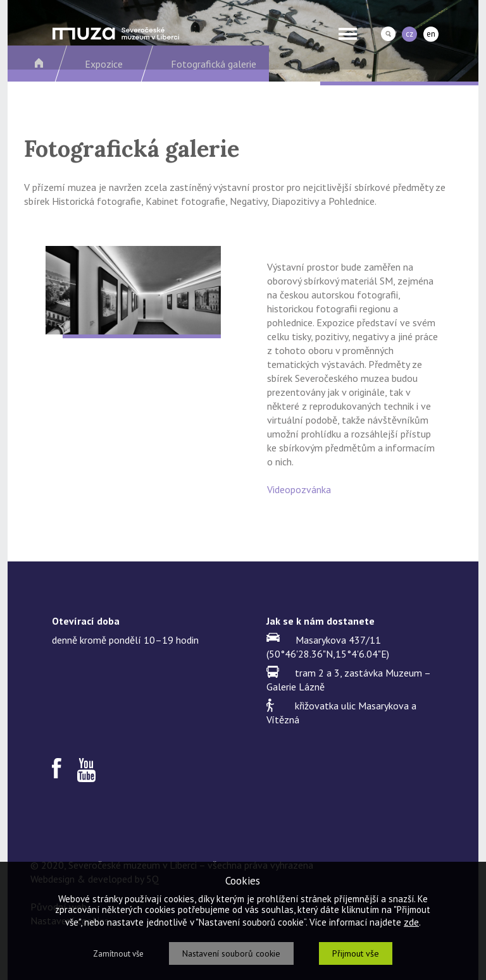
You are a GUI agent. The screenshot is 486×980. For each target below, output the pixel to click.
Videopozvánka (299, 489)
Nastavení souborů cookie (231, 953)
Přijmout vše (356, 953)
